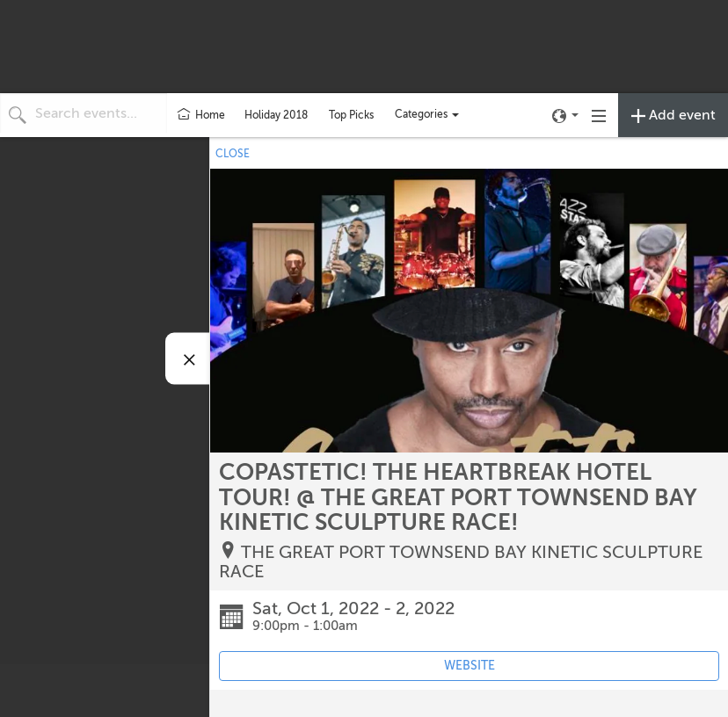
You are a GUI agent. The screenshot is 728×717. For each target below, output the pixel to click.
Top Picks (351, 115)
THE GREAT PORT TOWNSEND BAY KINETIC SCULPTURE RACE (461, 562)
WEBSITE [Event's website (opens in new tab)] (470, 666)
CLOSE (233, 154)
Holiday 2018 (276, 115)
